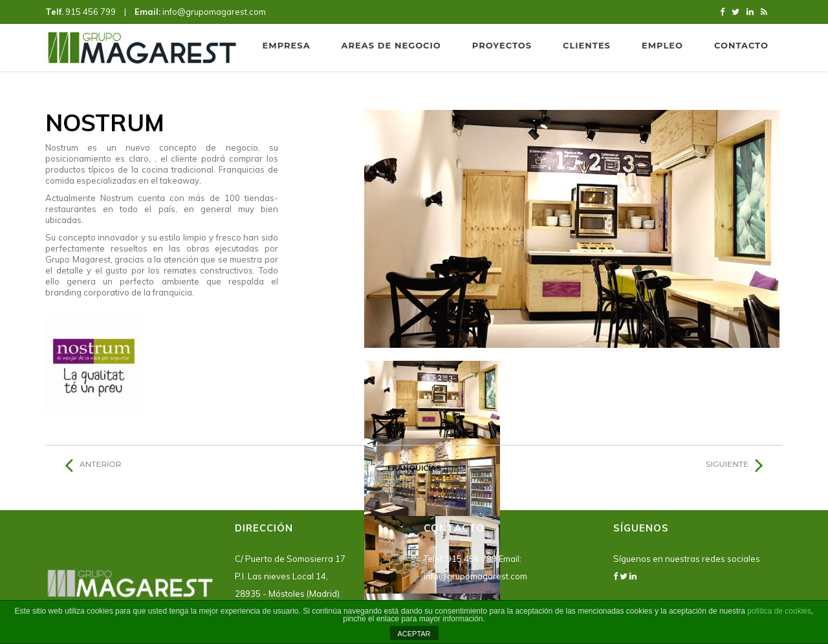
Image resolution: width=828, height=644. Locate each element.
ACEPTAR (414, 634)
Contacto (741, 45)
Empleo (662, 45)
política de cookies (779, 611)
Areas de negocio (391, 45)
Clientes (587, 45)
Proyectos (502, 45)
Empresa (287, 45)
